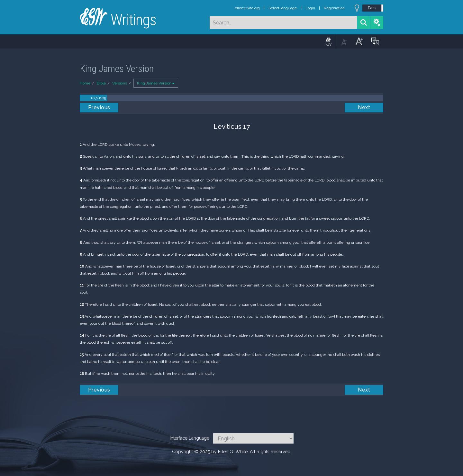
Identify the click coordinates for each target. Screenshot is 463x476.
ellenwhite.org (247, 8)
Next (364, 107)
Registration (334, 8)
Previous (99, 107)
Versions (120, 83)
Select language (283, 8)
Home (85, 83)
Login (310, 8)
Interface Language (190, 438)
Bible (101, 83)
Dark (372, 8)
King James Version (156, 83)
